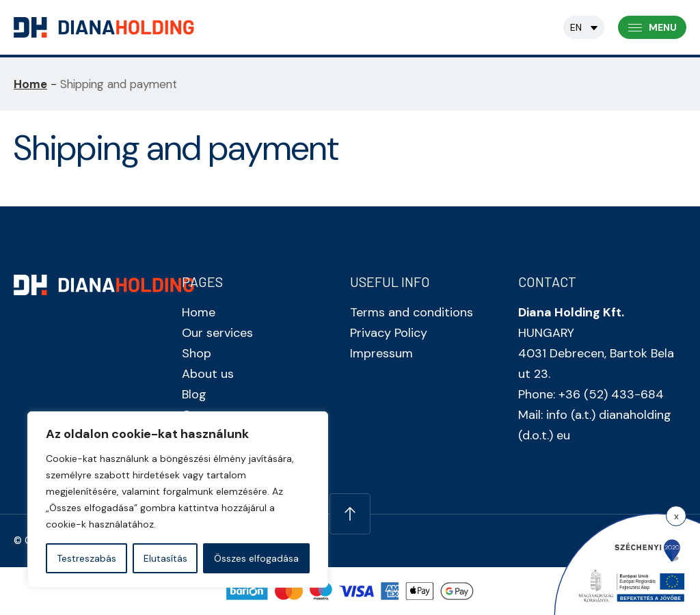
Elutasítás (165, 558)
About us (208, 374)
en (576, 27)
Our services (217, 333)
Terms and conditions (412, 312)
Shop (197, 353)
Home (30, 84)
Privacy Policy (389, 333)
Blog (194, 394)
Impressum (381, 353)
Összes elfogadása (256, 558)
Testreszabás (86, 558)
